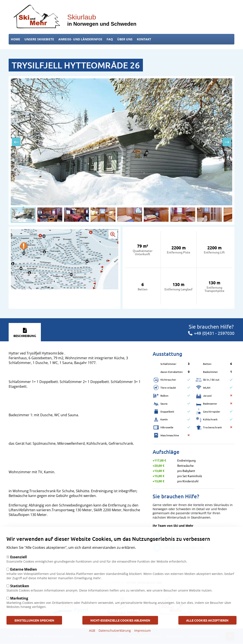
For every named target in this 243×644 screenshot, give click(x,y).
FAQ (110, 39)
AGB (92, 631)
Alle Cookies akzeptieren (207, 620)
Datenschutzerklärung (115, 631)
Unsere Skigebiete (39, 39)
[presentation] (16, 142)
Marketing (19, 598)
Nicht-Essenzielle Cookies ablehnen (120, 620)
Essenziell (18, 557)
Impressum (142, 631)
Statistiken (20, 586)
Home (15, 39)
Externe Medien (24, 569)
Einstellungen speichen (35, 620)
